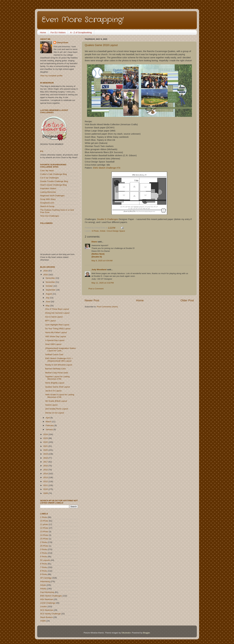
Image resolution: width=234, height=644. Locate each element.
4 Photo (44, 553)
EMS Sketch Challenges (51, 596)
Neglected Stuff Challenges (52, 196)
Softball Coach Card (54, 354)
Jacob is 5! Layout (53, 391)
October (50, 286)
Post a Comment (96, 289)
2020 (46, 450)
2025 (46, 275)
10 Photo (44, 521)
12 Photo (44, 528)
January (50, 429)
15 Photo (44, 539)
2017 (46, 462)
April (48, 418)
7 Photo (44, 567)
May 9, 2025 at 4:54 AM (102, 261)
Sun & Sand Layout (54, 317)
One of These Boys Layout (57, 309)
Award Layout (51, 405)
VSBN (43, 621)
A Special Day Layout (55, 340)
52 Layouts (45, 560)
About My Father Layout (56, 332)
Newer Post (92, 300)
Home (43, 32)
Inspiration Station (48, 188)
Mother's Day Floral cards (57, 373)
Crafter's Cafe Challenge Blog (53, 174)
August (49, 294)
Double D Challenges (108, 219)
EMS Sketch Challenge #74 (107, 168)
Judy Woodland (99, 270)
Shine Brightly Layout (55, 383)
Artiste (103, 231)
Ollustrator (126, 633)
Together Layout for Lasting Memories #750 (57, 378)
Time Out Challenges (50, 216)
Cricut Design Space (116, 231)
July (48, 298)
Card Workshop (47, 592)
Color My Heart (47, 171)
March (49, 422)
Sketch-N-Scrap (47, 206)
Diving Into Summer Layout (57, 313)
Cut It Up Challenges (49, 178)
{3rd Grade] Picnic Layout (57, 409)
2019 (46, 454)
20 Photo (44, 546)
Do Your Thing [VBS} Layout (58, 329)
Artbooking (45, 581)
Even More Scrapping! (83, 20)
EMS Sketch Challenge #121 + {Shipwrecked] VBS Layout (59, 360)
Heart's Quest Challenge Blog (53, 185)
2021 (46, 446)
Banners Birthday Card (55, 369)
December (51, 278)
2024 (46, 434)
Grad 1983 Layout (53, 344)
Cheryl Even (62, 43)
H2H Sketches (47, 599)
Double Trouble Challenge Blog (54, 181)
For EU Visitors (58, 32)
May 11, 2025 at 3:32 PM (103, 283)
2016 (46, 466)
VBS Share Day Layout (56, 336)
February (50, 425)
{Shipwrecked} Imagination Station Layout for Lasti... (61, 349)
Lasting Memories (48, 192)
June (48, 302)
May (48, 306)
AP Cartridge (46, 578)
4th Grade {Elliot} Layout (56, 401)
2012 (46, 481)
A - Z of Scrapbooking (81, 32)
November (51, 282)
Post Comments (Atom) (107, 307)
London (44, 607)
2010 (46, 489)
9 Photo (44, 574)
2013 (46, 477)
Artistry (43, 589)
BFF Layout (50, 321)
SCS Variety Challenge (50, 614)
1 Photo (44, 517)
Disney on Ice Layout (55, 413)
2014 (46, 474)
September (51, 290)
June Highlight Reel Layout (57, 325)
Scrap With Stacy (48, 199)
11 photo (44, 524)
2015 (46, 470)
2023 (46, 438)
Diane (94, 242)
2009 (46, 493)
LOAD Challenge (48, 603)
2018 (46, 458)
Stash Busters (46, 617)
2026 (46, 271)
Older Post (187, 300)
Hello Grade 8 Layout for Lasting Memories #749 (60, 396)
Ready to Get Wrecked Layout (59, 365)
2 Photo (44, 542)
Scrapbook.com (47, 203)
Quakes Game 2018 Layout (101, 45)
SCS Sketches (47, 610)
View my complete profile (51, 76)
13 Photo (44, 532)
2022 (46, 442)
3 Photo (44, 549)
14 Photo (44, 535)
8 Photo (44, 571)
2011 (46, 485)
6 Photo (95, 231)
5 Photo (44, 557)
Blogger (146, 633)
